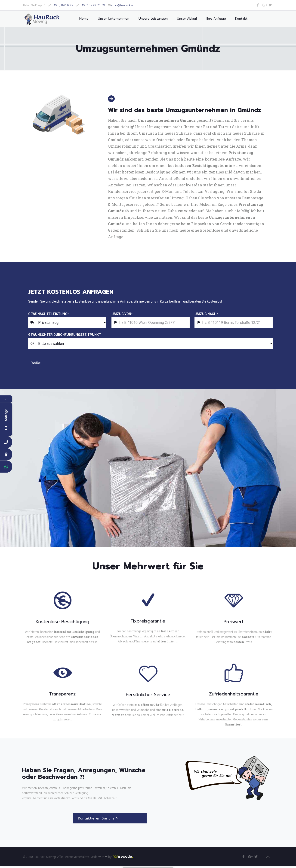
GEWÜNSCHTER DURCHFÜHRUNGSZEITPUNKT (65, 335)
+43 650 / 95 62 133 (92, 5)
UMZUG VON (122, 314)
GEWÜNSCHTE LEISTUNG (49, 314)
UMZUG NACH (206, 314)
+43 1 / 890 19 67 (63, 5)
